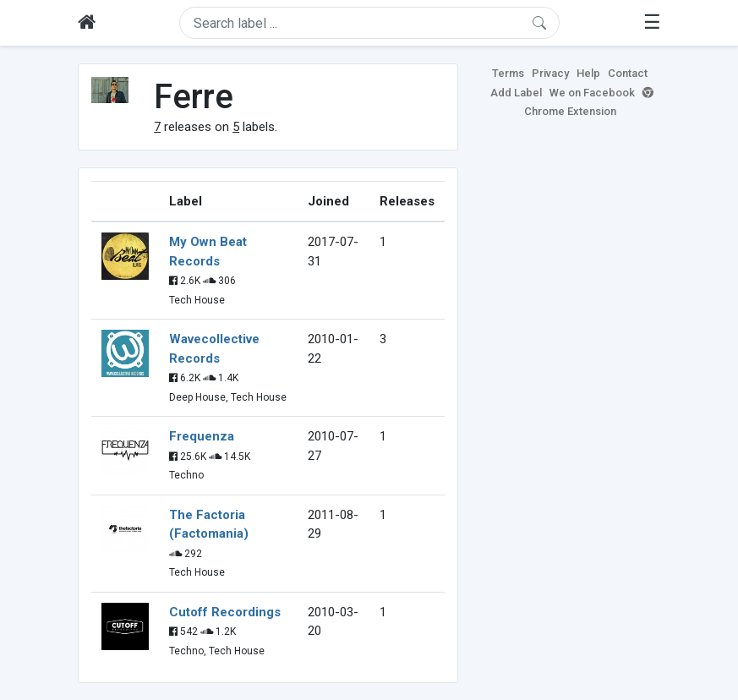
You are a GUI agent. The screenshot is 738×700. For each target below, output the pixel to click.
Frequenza (202, 436)
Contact (628, 73)
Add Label (516, 93)
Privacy (550, 73)
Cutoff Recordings (225, 612)
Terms (508, 73)
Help (588, 73)
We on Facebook (592, 93)
